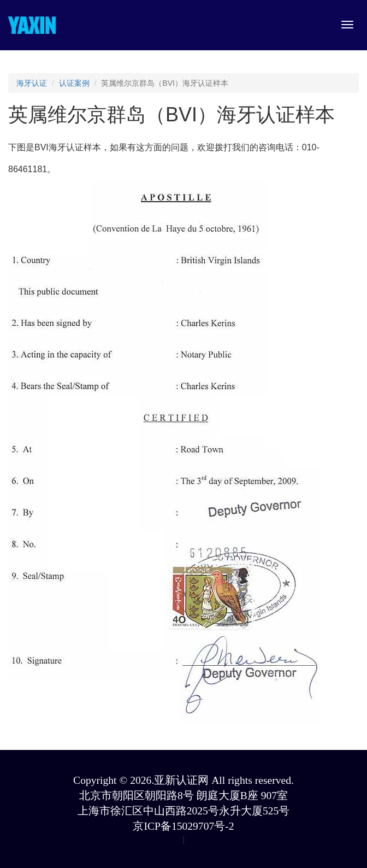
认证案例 (74, 83)
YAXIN (32, 25)
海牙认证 (32, 83)
